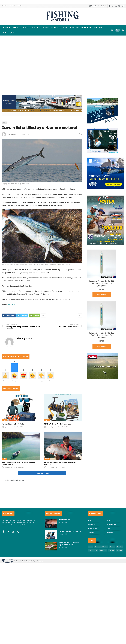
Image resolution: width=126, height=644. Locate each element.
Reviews (110, 533)
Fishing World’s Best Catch (13, 424)
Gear (47, 420)
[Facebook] (109, 6)
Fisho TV (91, 533)
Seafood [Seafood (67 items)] (111, 550)
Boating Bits (92, 525)
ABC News (13, 305)
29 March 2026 (63, 427)
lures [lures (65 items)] (96, 550)
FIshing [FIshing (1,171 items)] (112, 547)
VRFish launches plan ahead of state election (60, 463)
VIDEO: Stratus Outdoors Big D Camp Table (69, 544)
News (4, 123)
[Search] (112, 30)
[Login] (123, 30)
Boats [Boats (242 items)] (90, 547)
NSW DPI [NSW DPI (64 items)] (103, 550)
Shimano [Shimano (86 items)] (119, 550)
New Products (93, 529)
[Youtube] (116, 6)
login (9, 480)
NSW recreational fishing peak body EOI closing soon (19, 463)
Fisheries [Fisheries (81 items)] (104, 547)
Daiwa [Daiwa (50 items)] (97, 547)
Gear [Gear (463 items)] (90, 550)
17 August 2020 (25, 134)
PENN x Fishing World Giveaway (58, 424)
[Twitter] (113, 6)
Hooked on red (64, 520)
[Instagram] (119, 6)
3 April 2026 (20, 427)
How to (110, 521)
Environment (112, 525)
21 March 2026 (63, 468)
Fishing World (11, 134)
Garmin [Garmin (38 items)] (119, 547)
